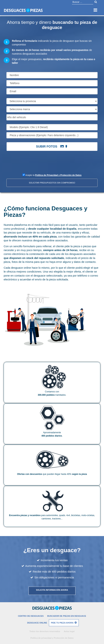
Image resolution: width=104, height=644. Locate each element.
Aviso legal (69, 631)
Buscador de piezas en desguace (67, 616)
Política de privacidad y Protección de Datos (52, 638)
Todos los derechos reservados (45, 631)
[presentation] (31, 164)
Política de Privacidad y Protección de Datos (58, 175)
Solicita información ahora (52, 590)
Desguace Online (37, 623)
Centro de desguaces (31, 616)
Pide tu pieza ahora (62, 623)
